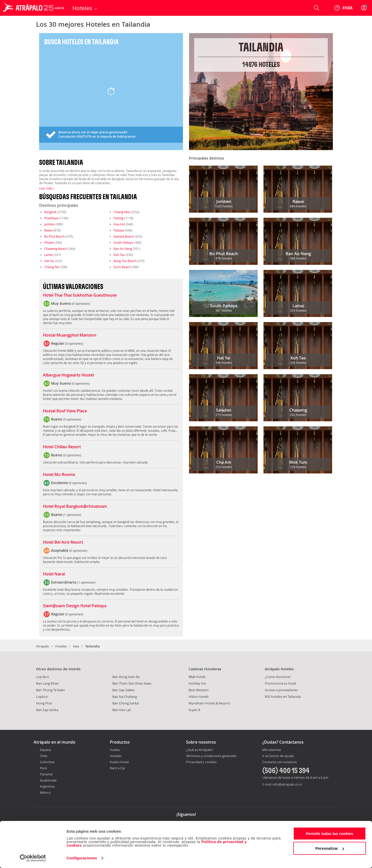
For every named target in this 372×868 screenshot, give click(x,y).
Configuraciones (82, 858)
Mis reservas (272, 750)
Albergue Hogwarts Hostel (68, 375)
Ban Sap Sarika (47, 710)
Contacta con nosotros (280, 762)
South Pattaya (123, 242)
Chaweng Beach (56, 249)
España (45, 750)
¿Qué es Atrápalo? (200, 750)
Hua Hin (119, 224)
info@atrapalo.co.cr (287, 784)
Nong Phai (44, 703)
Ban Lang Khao (47, 683)
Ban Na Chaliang (125, 697)
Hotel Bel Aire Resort (63, 542)
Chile (44, 756)
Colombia (47, 762)
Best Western (199, 690)
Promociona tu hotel (280, 683)
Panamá (46, 774)
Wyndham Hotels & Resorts (209, 703)
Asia (76, 646)
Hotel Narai (54, 574)
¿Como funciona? (278, 677)
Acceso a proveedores (281, 690)
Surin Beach (122, 267)
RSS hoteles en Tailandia (283, 697)
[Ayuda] (343, 8)
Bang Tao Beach (125, 261)
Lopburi (42, 697)
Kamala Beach (124, 236)
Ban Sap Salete (123, 690)
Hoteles (61, 646)
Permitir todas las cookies (330, 834)
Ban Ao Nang (123, 249)
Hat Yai (49, 261)
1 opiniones (72, 515)
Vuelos (115, 750)
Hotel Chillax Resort (62, 447)
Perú (43, 768)
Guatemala (48, 780)
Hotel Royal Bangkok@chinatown (75, 507)
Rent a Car (118, 768)
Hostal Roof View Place (65, 411)
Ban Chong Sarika (126, 703)
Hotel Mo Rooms (59, 475)
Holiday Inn (197, 683)
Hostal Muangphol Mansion (70, 335)
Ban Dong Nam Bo (126, 677)
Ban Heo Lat (122, 710)
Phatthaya (51, 218)
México (45, 792)
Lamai (49, 255)
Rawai (48, 230)
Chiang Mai (122, 212)
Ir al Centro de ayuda (278, 756)
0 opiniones (81, 303)
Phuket (49, 242)
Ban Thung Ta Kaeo (50, 690)
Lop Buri (42, 677)
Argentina (47, 786)
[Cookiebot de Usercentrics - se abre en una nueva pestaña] (33, 858)
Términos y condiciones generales (211, 756)
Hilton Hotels (199, 697)
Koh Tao (119, 255)
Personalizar (330, 848)
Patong (119, 218)
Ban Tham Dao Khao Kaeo (132, 683)
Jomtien (50, 224)
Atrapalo (43, 646)
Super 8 (194, 710)
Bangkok (50, 212)
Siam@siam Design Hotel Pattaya (75, 606)
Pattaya (119, 230)
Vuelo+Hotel (119, 762)
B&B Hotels (197, 677)
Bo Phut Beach (55, 236)
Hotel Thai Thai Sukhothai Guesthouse (80, 295)
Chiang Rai (52, 267)
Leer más (47, 188)
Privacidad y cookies (201, 762)
